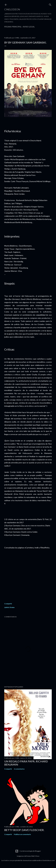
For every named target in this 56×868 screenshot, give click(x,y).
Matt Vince (35, 856)
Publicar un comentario (22, 834)
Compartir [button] (8, 604)
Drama (12, 607)
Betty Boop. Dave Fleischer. (24, 830)
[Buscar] (50, 4)
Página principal (13, 27)
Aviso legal (29, 27)
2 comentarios (19, 769)
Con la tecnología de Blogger (28, 851)
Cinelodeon (12, 9)
